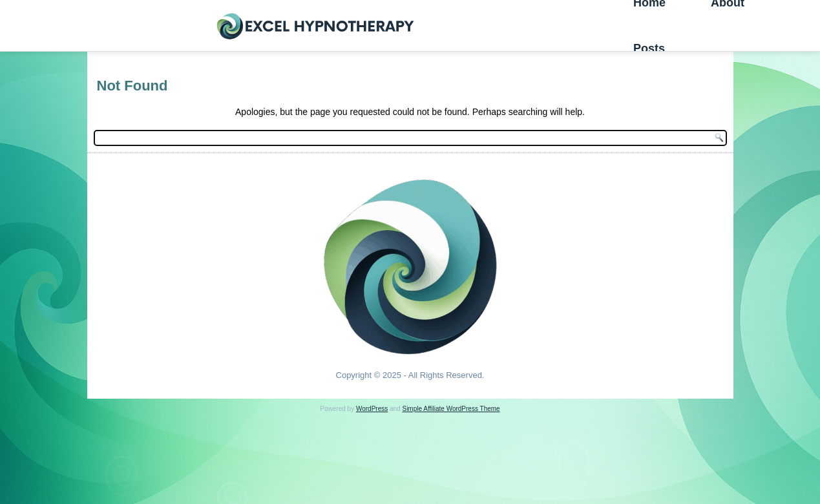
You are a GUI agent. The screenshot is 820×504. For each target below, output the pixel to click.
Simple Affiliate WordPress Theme (451, 409)
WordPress (372, 409)
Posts (649, 48)
